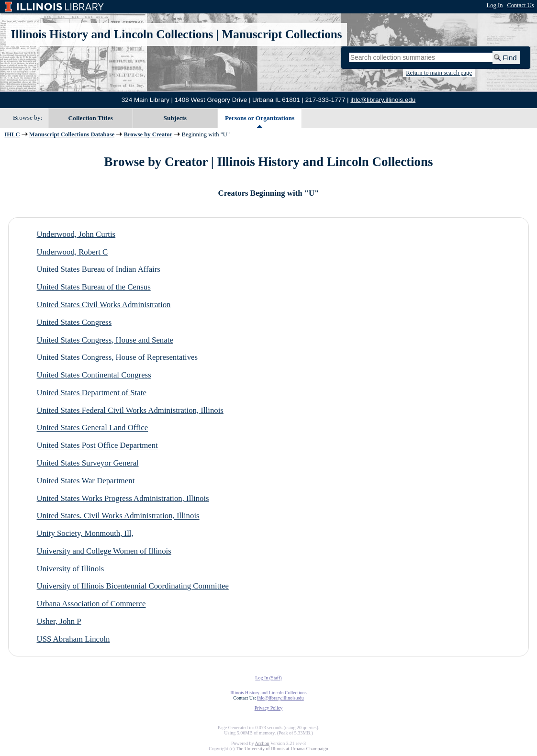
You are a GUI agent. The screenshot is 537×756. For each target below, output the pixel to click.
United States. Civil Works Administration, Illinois (118, 516)
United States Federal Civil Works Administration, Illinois (130, 410)
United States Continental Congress (94, 375)
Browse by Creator (148, 134)
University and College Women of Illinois (104, 551)
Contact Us (520, 5)
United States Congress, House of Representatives (117, 358)
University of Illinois (71, 569)
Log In (495, 5)
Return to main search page (439, 73)
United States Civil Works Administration (104, 305)
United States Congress (74, 322)
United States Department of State (92, 393)
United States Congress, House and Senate (105, 340)
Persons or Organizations (260, 118)
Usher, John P (59, 621)
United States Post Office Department (97, 446)
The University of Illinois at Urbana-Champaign (282, 749)
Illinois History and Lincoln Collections (112, 34)
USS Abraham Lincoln (73, 639)
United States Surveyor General (88, 463)
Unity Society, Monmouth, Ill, (85, 533)
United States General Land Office (93, 428)
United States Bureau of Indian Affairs (99, 270)
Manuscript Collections (282, 34)
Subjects (175, 118)
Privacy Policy (269, 708)
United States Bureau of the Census (94, 287)
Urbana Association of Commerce (91, 604)
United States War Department (86, 481)
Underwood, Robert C (73, 252)
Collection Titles (91, 118)
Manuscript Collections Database (72, 134)
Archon (262, 743)
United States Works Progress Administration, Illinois (123, 498)
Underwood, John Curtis (76, 234)
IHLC (12, 134)
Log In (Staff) (268, 678)
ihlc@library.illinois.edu (383, 100)
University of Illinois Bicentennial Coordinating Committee (133, 586)
